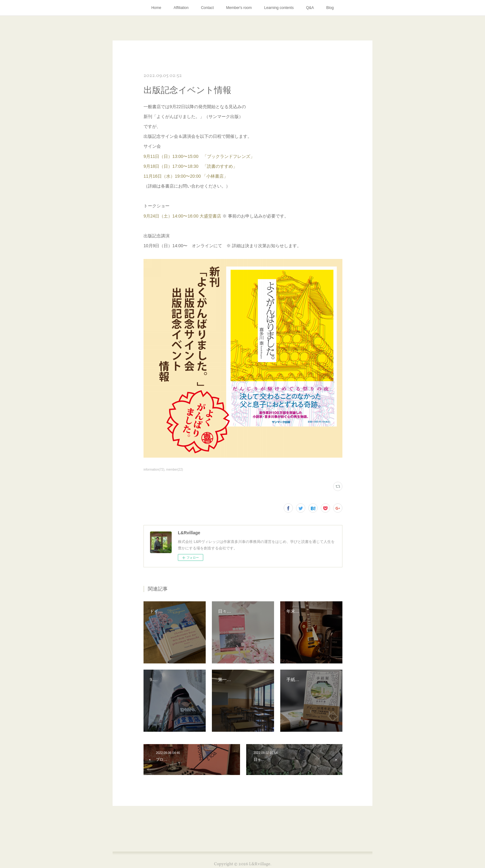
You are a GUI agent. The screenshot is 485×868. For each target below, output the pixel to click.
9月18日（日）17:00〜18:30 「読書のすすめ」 (190, 166)
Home (156, 8)
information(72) (154, 470)
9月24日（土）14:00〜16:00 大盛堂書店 (182, 216)
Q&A (310, 8)
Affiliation (181, 8)
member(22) (175, 470)
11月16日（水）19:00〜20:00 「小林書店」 (186, 176)
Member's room (239, 8)
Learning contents (279, 8)
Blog (330, 8)
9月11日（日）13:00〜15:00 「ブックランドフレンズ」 (199, 156)
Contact (207, 8)
